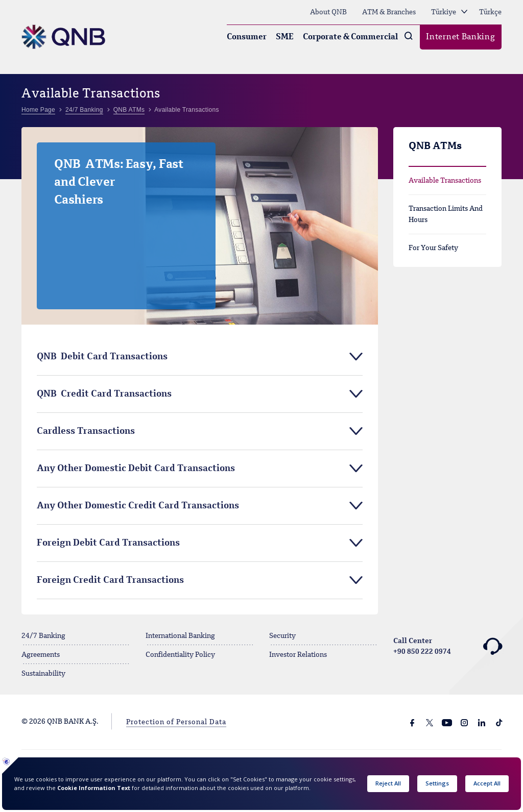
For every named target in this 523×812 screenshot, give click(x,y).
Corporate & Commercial (350, 37)
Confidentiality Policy (180, 655)
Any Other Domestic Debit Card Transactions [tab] (136, 469)
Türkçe (490, 12)
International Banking (180, 636)
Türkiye (449, 12)
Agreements (41, 655)
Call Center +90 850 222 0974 (448, 647)
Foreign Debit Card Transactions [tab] (108, 543)
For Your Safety (433, 248)
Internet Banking (460, 37)
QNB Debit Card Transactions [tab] (102, 357)
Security (282, 636)
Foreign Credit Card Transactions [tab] (110, 580)
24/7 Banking (43, 636)
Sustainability (43, 674)
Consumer (247, 37)
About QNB (328, 12)
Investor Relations (298, 655)
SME (285, 37)
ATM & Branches (389, 12)
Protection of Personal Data (176, 722)
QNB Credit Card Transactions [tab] (104, 394)
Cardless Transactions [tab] (86, 431)
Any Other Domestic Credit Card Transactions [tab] (138, 506)
